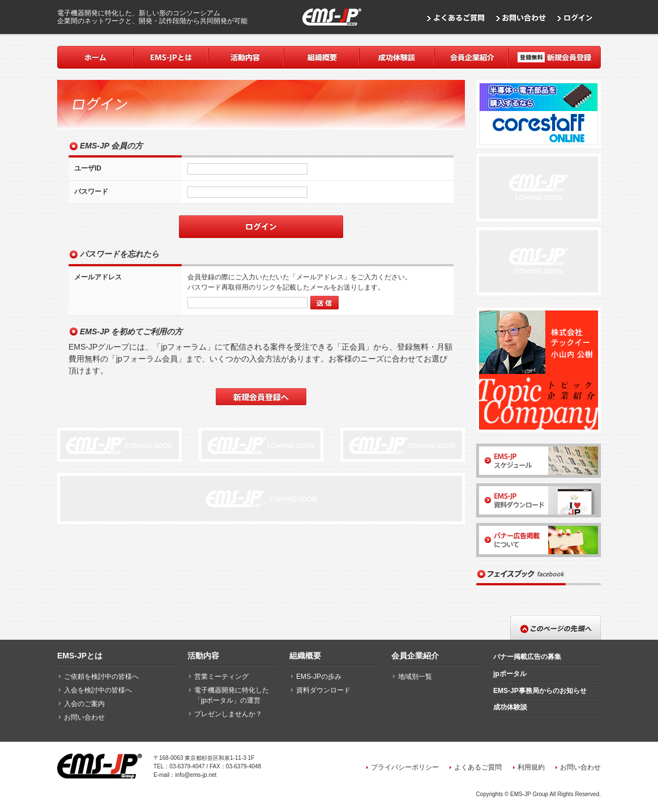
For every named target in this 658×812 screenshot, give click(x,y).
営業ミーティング (221, 677)
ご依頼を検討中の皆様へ (101, 677)
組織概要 (305, 656)
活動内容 (203, 656)
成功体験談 (510, 707)
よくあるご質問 (478, 767)
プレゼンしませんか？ (228, 714)
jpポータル (510, 674)
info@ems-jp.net (196, 775)
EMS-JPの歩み (319, 677)
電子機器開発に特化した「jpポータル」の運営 (232, 695)
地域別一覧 (415, 677)
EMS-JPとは (80, 656)
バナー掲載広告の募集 (527, 657)
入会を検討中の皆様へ (98, 690)
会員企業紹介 (415, 656)
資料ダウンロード (323, 690)
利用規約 (531, 767)
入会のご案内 (84, 704)
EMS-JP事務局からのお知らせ (540, 691)
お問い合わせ (84, 717)
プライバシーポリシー (405, 767)
